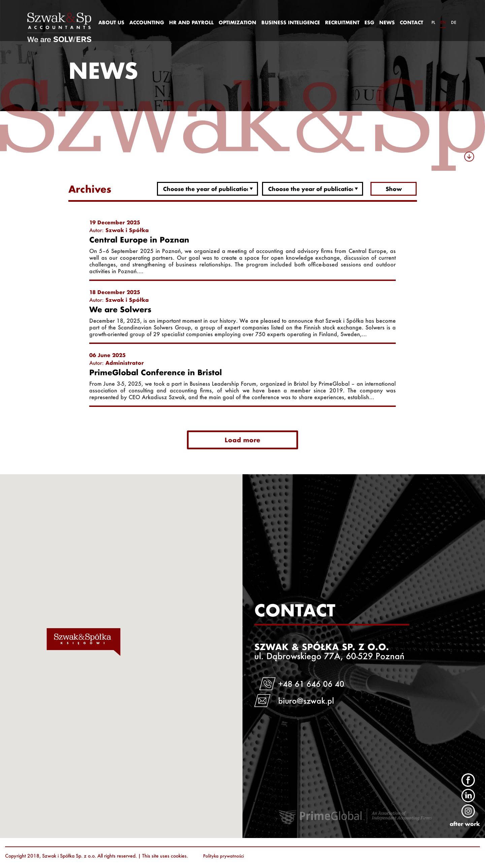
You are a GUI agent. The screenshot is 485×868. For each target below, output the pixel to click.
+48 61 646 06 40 (311, 684)
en (443, 22)
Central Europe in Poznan (139, 240)
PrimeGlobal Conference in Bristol (156, 373)
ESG (369, 22)
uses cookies (173, 856)
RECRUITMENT (342, 22)
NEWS (387, 22)
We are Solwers (120, 310)
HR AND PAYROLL (191, 22)
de (454, 22)
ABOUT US (111, 22)
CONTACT (411, 22)
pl (433, 22)
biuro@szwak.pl (306, 701)
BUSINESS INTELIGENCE (291, 22)
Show (394, 189)
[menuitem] (111, 23)
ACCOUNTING (147, 22)
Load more (243, 440)
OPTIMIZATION (237, 22)
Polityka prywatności (223, 856)
